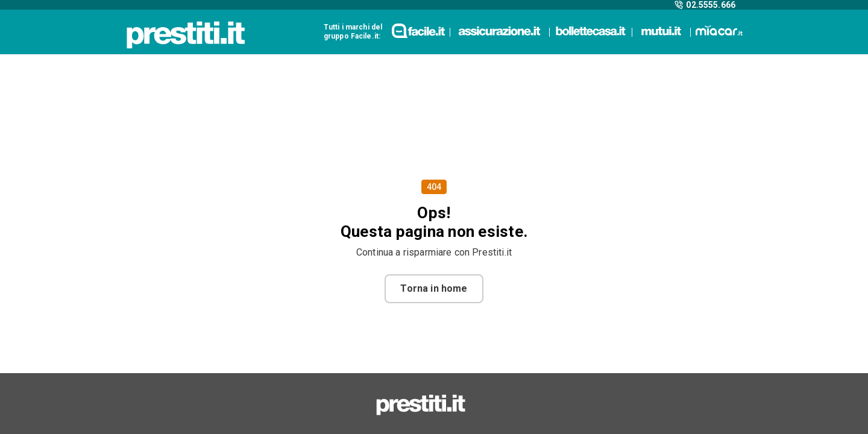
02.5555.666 (705, 5)
